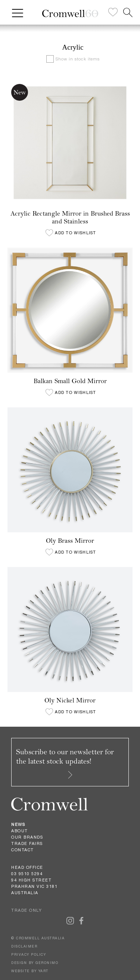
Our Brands (27, 837)
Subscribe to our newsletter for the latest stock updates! (65, 763)
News (18, 824)
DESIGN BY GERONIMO (35, 963)
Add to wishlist (76, 233)
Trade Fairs (27, 843)
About (20, 831)
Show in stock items (73, 59)
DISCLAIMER (24, 946)
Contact (23, 850)
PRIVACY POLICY (29, 954)
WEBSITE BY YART (30, 971)
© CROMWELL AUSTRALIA (38, 938)
